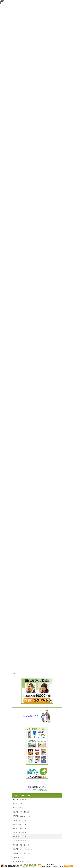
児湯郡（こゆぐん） (19, 808)
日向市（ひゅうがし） (20, 841)
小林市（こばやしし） (20, 828)
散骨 (14, 674)
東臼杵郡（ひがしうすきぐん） (22, 845)
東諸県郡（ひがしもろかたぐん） (23, 849)
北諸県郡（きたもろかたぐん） (22, 812)
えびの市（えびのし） (20, 800)
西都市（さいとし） (19, 857)
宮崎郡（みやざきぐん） (20, 824)
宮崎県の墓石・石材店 (22, 795)
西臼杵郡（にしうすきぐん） (22, 853)
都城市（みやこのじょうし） (22, 861)
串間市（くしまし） (19, 804)
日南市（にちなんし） (20, 837)
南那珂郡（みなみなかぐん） (22, 816)
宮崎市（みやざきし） (20, 820)
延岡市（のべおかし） (20, 832)
